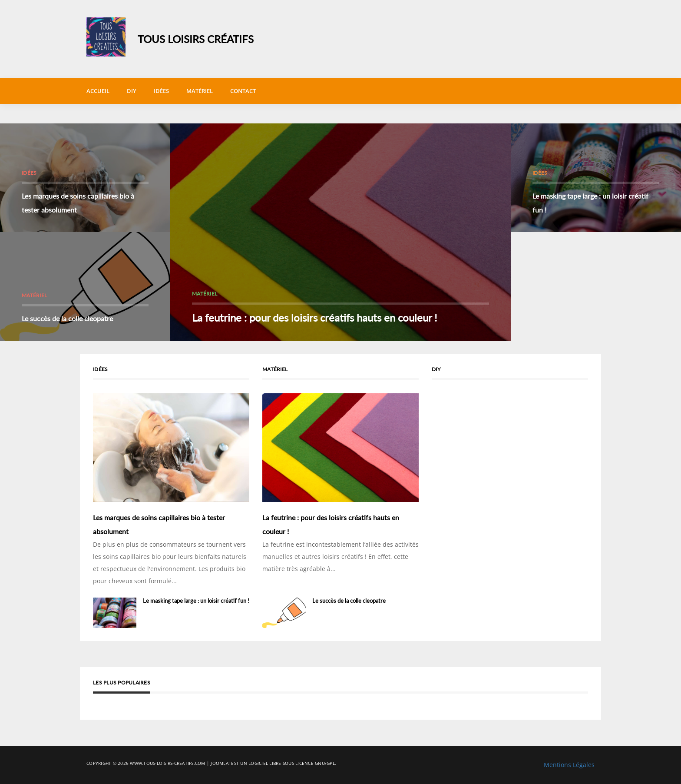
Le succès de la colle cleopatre (67, 318)
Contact (243, 91)
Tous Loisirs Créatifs (196, 39)
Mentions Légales (569, 765)
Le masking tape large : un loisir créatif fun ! (590, 203)
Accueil (98, 91)
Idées (161, 91)
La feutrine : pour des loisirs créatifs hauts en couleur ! (314, 317)
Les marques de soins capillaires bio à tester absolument (78, 203)
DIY (132, 91)
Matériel (200, 91)
